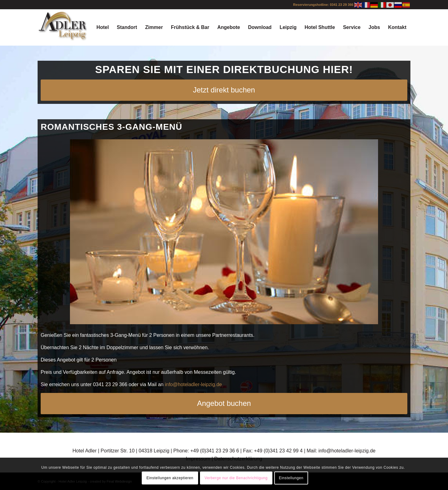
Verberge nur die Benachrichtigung (236, 478)
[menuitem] (103, 27)
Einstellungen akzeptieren (170, 478)
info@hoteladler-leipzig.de (193, 384)
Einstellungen (291, 478)
